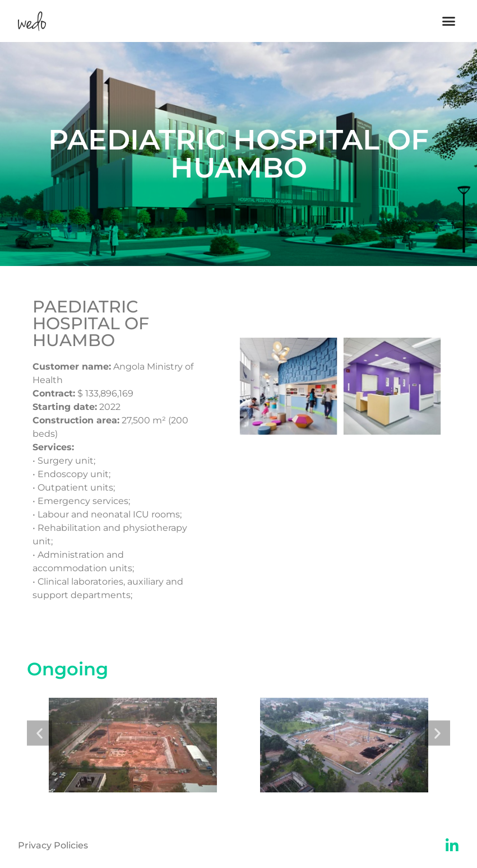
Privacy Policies (53, 845)
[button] (448, 21)
